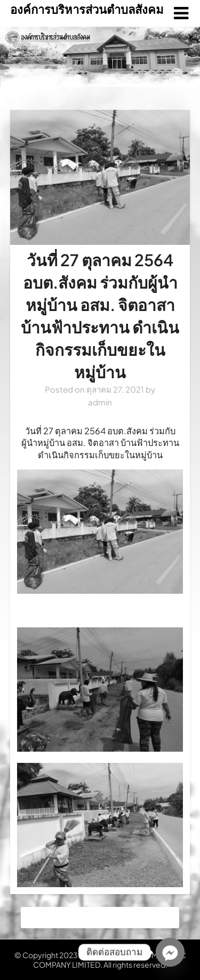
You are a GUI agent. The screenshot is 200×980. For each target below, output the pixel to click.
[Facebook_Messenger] (170, 952)
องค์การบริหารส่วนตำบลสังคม (87, 9)
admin (100, 402)
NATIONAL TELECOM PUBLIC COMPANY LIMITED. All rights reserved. (110, 960)
